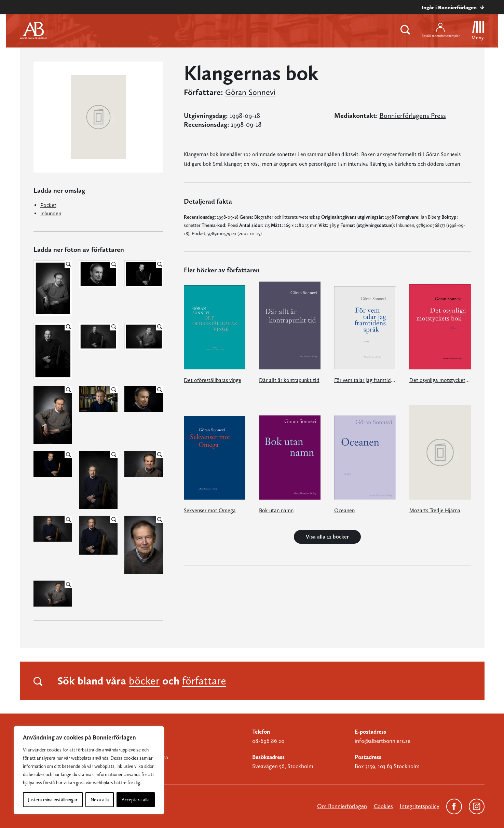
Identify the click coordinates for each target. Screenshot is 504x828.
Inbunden (51, 213)
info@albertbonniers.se (383, 741)
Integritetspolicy (420, 806)
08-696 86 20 (268, 741)
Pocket (48, 205)
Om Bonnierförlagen (342, 806)
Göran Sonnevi (250, 92)
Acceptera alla (136, 800)
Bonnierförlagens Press (413, 116)
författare (204, 681)
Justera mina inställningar (53, 800)
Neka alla (100, 800)
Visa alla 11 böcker (327, 537)
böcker (144, 681)
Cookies (383, 806)
